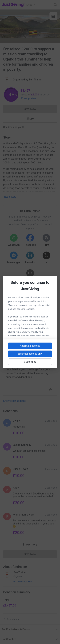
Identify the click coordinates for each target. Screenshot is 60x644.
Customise (30, 362)
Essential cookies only (30, 354)
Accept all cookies (30, 346)
